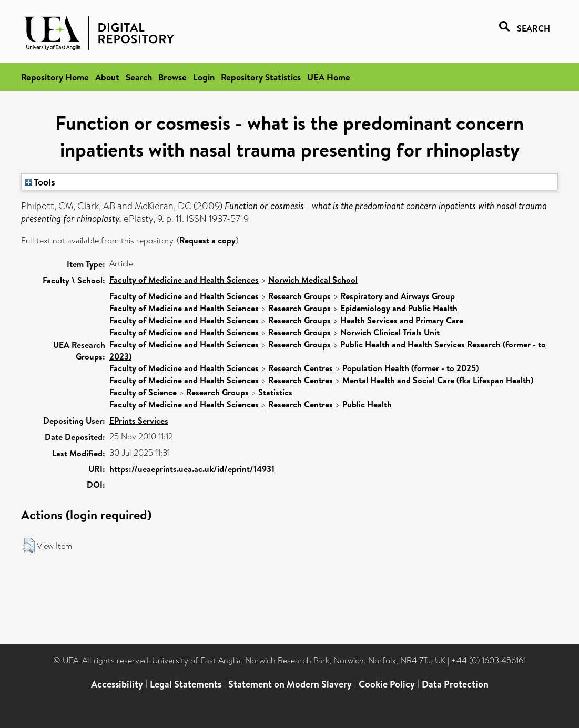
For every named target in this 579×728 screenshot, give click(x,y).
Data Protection (455, 684)
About (107, 77)
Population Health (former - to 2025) (410, 368)
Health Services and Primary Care (402, 320)
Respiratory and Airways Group (398, 296)
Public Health (367, 404)
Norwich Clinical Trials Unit (390, 332)
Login (204, 77)
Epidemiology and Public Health (399, 308)
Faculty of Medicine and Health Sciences (184, 280)
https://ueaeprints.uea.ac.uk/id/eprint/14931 (192, 469)
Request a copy (207, 240)
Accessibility (117, 684)
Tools (40, 182)
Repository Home (55, 77)
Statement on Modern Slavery (290, 684)
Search (139, 77)
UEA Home (329, 77)
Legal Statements (186, 684)
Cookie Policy (387, 684)
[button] (29, 546)
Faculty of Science (143, 392)
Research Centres (301, 368)
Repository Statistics (261, 77)
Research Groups (299, 296)
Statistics (275, 392)
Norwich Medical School (313, 280)
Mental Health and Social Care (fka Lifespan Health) (438, 380)
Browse (172, 77)
